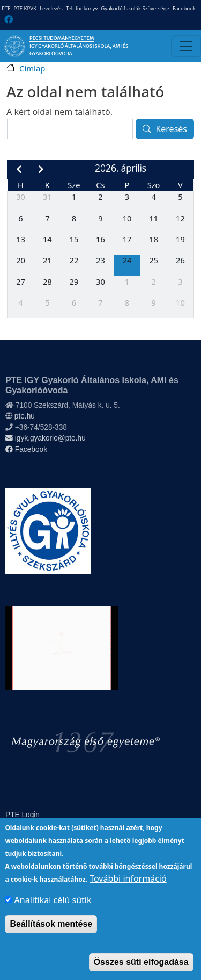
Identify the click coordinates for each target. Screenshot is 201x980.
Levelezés (51, 8)
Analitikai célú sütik (53, 913)
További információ (128, 892)
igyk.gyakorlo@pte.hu (46, 438)
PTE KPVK (25, 8)
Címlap (32, 68)
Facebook (184, 8)
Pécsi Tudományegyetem (62, 38)
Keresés (171, 129)
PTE (6, 8)
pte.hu (25, 416)
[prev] (18, 170)
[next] (41, 170)
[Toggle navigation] (186, 46)
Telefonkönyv (82, 8)
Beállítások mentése (51, 937)
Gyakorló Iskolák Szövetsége (135, 8)
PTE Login (23, 815)
